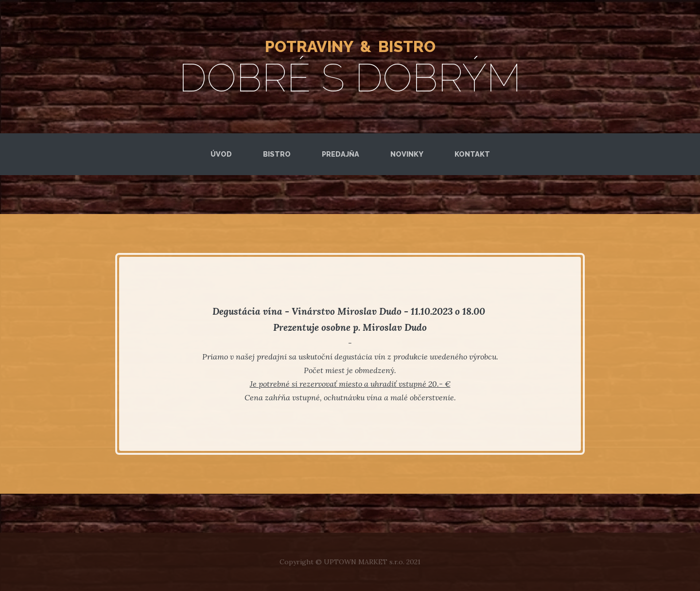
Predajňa (341, 154)
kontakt (472, 154)
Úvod (221, 154)
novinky (407, 154)
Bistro (277, 154)
